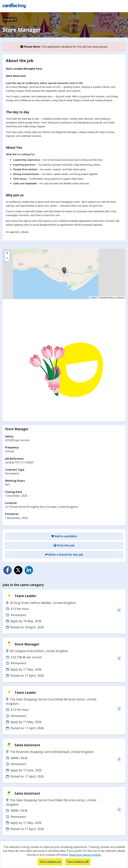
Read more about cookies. (85, 855)
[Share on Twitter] (18, 570)
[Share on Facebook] (7, 570)
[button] (64, 271)
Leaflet (93, 298)
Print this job (64, 545)
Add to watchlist (64, 536)
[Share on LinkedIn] (29, 570)
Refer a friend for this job (64, 555)
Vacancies (10, 19)
